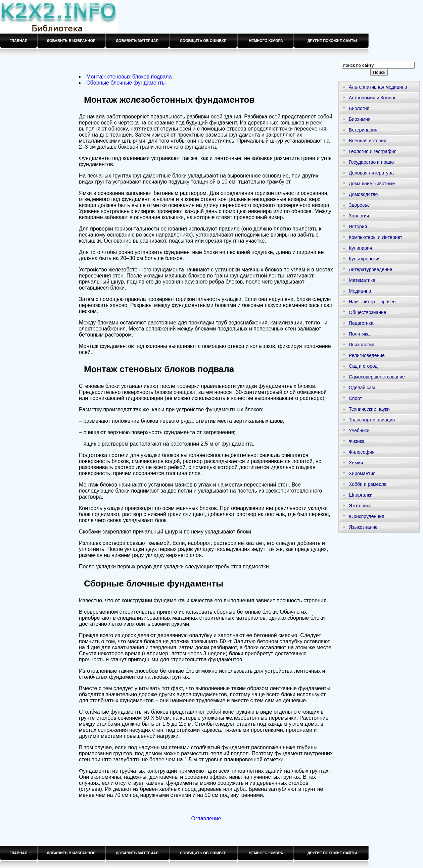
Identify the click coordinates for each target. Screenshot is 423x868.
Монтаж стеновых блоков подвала (129, 77)
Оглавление (206, 819)
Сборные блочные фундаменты (126, 83)
